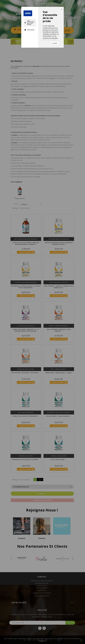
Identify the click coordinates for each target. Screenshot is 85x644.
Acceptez (55, 43)
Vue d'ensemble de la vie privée (29, 23)
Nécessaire (29, 30)
